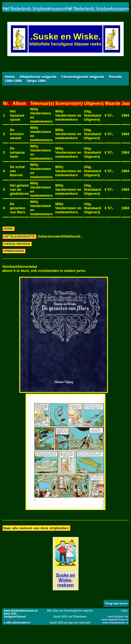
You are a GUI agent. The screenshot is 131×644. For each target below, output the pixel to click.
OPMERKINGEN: (14, 251)
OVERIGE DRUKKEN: (17, 244)
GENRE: (9, 229)
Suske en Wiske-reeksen (65, 580)
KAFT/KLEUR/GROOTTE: (19, 237)
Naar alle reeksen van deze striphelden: (36, 528)
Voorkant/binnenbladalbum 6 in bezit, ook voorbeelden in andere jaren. (44, 269)
